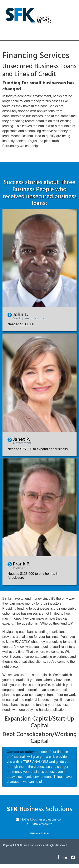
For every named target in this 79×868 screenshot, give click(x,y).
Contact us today (20, 752)
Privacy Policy (39, 833)
